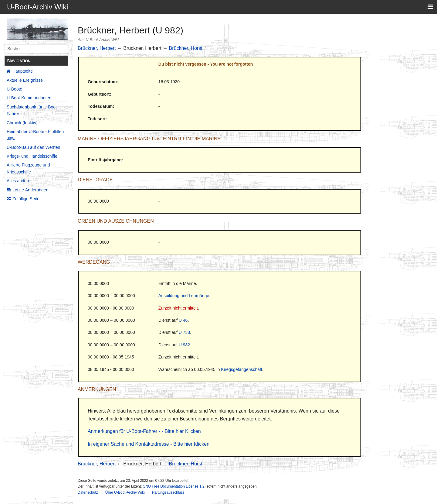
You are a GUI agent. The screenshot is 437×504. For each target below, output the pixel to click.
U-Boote (14, 89)
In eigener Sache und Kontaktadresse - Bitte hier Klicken (149, 444)
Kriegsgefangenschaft (241, 369)
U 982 (184, 345)
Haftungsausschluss (168, 492)
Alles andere (19, 181)
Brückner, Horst (186, 48)
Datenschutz (88, 492)
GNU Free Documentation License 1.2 (173, 486)
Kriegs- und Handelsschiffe (32, 156)
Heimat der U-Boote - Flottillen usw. (35, 135)
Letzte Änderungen (30, 190)
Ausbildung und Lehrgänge (184, 296)
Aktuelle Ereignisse (25, 80)
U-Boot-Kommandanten (29, 98)
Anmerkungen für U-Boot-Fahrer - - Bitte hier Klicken (144, 431)
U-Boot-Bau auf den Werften (33, 147)
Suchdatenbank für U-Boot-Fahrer (32, 110)
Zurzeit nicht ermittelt (178, 308)
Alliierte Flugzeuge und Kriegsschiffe (28, 168)
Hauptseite (23, 71)
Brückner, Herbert (97, 48)
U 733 (184, 332)
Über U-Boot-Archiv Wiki (125, 492)
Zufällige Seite (26, 199)
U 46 (183, 320)
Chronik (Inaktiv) (22, 123)
